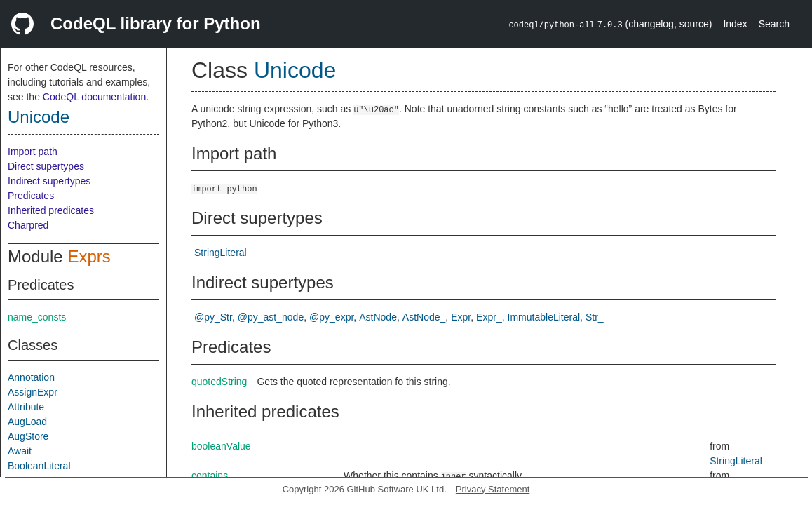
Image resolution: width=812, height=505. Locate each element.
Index (735, 24)
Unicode (39, 117)
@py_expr (331, 317)
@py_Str (213, 317)
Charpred (28, 225)
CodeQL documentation (94, 97)
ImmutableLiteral (544, 317)
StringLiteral (221, 252)
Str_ (595, 317)
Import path (33, 151)
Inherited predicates (51, 210)
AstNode (378, 317)
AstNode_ (424, 317)
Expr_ (489, 317)
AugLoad (27, 422)
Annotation (31, 377)
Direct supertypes (46, 166)
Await (20, 451)
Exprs (89, 256)
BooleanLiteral (39, 466)
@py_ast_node (271, 317)
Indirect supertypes (49, 181)
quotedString (219, 382)
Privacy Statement (493, 489)
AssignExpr (33, 392)
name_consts (37, 317)
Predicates (31, 196)
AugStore (28, 436)
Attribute (26, 407)
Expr (461, 317)
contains (210, 476)
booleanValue (221, 446)
